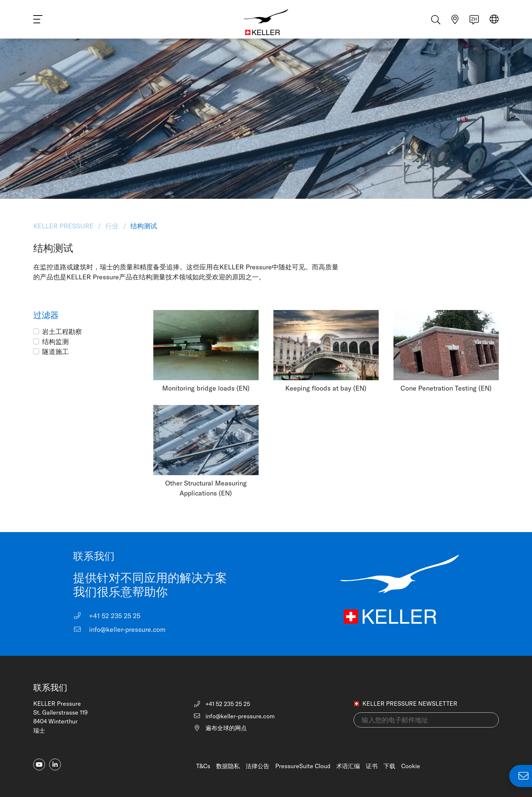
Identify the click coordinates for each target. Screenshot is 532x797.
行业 (112, 226)
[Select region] (494, 23)
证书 (372, 766)
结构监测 (55, 342)
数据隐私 (228, 766)
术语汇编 (348, 766)
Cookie (411, 766)
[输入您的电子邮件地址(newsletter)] (426, 720)
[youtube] (39, 764)
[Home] (266, 22)
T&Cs (203, 766)
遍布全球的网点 (220, 728)
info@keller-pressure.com (119, 629)
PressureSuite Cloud (303, 766)
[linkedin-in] (55, 764)
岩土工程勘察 (62, 332)
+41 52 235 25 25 (107, 616)
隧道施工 (55, 352)
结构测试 (143, 226)
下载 (389, 766)
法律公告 (258, 766)
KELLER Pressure (64, 226)
